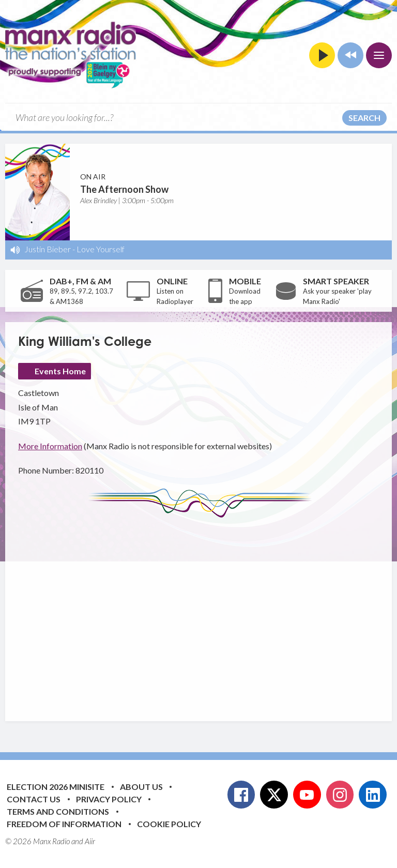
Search (364, 118)
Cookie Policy (169, 824)
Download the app (245, 296)
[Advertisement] (208, 612)
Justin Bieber (48, 249)
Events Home (60, 371)
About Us (141, 787)
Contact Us (34, 799)
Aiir (90, 841)
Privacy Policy (109, 799)
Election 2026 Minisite (56, 787)
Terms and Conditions (58, 811)
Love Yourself (101, 249)
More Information (50, 446)
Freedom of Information (64, 824)
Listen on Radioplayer (175, 296)
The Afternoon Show (124, 189)
